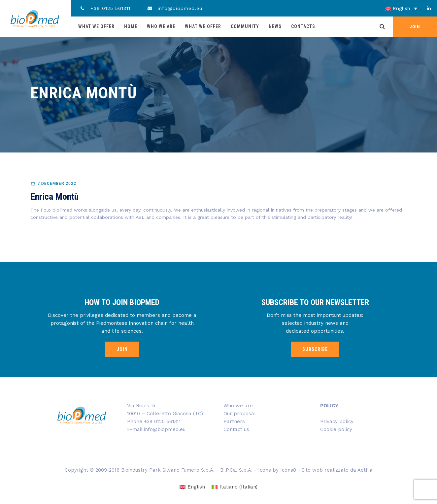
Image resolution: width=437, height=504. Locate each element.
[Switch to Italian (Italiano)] (235, 487)
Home (131, 26)
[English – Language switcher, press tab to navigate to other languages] (382, 9)
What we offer (96, 26)
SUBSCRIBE (315, 349)
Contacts (303, 26)
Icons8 (288, 470)
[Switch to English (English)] (192, 487)
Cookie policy (336, 429)
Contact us (236, 429)
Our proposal (240, 414)
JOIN (415, 27)
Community (245, 26)
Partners (234, 421)
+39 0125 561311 (105, 8)
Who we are (161, 26)
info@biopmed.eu (175, 8)
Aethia (365, 470)
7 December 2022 (57, 184)
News (275, 26)
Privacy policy (337, 421)
